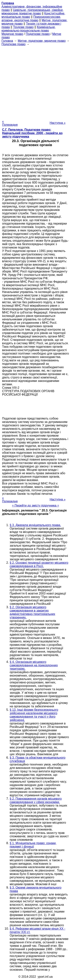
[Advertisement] (35, 82)
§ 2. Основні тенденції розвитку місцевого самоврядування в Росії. (39, 564)
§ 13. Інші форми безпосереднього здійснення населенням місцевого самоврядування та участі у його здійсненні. (34, 715)
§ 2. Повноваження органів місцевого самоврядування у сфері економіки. (36, 800)
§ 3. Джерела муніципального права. (35, 525)
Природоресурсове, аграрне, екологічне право (31, 19)
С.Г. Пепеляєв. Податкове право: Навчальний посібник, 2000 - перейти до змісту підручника (32, 133)
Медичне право (12, 34)
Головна (7, 41)
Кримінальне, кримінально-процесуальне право (29, 29)
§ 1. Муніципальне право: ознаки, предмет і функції (33, 845)
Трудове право (23, 27)
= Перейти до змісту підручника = (35, 505)
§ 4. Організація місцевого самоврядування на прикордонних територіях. (34, 665)
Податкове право (38, 34)
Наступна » (58, 123)
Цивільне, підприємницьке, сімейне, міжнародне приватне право (33, 12)
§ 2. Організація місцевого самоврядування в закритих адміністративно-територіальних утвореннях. (32, 612)
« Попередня (10, 123)
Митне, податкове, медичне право (42, 41)
